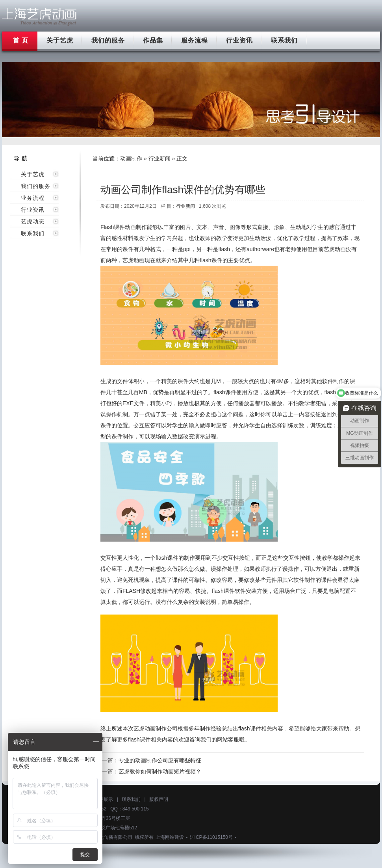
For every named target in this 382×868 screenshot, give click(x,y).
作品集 (153, 40)
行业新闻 (159, 158)
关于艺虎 (60, 40)
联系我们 (284, 40)
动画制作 (131, 158)
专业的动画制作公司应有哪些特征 (160, 760)
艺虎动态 (33, 222)
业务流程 (33, 198)
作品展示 (104, 799)
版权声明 (159, 799)
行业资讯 (239, 40)
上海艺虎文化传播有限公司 (104, 837)
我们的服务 (108, 40)
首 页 (21, 40)
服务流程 (195, 40)
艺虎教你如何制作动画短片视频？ (160, 771)
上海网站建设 (170, 837)
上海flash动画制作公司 (39, 17)
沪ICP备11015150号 (211, 837)
